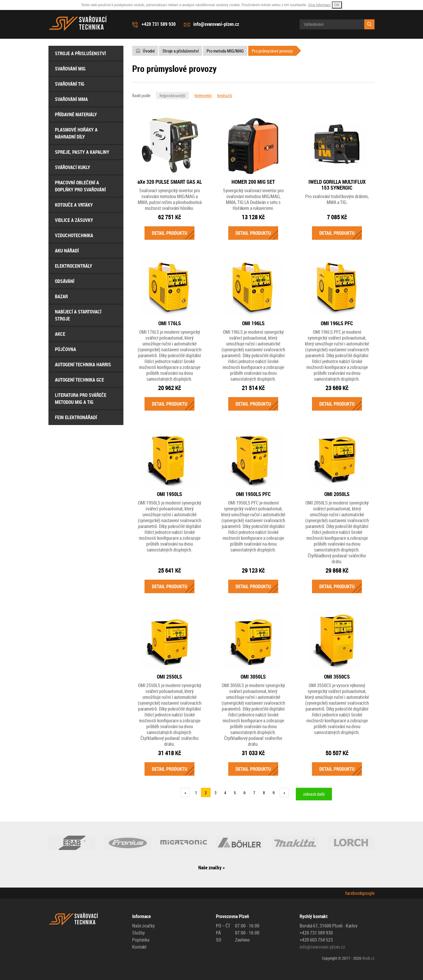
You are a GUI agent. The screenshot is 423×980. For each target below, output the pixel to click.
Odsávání (65, 281)
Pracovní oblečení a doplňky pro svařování (80, 186)
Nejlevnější (203, 96)
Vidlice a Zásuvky (74, 220)
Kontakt (139, 947)
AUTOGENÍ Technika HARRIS (83, 365)
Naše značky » (211, 868)
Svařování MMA (71, 99)
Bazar (61, 296)
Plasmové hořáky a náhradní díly (76, 133)
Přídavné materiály (76, 114)
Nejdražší (225, 96)
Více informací (319, 5)
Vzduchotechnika (74, 235)
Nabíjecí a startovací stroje (78, 315)
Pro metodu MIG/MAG (225, 51)
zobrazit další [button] (314, 794)
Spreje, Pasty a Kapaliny (82, 152)
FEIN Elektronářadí (76, 417)
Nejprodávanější (172, 96)
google (368, 893)
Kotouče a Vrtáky (74, 205)
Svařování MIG (70, 69)
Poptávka (141, 940)
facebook (354, 893)
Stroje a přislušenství (80, 53)
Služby (139, 933)
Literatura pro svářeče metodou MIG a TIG (81, 399)
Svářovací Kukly (73, 167)
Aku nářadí (67, 251)
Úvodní (149, 51)
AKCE (60, 334)
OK (337, 5)
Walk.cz (368, 958)
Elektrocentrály (74, 266)
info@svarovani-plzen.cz (216, 24)
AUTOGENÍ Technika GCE (79, 380)
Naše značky (143, 926)
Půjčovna (66, 349)
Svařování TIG (70, 84)
